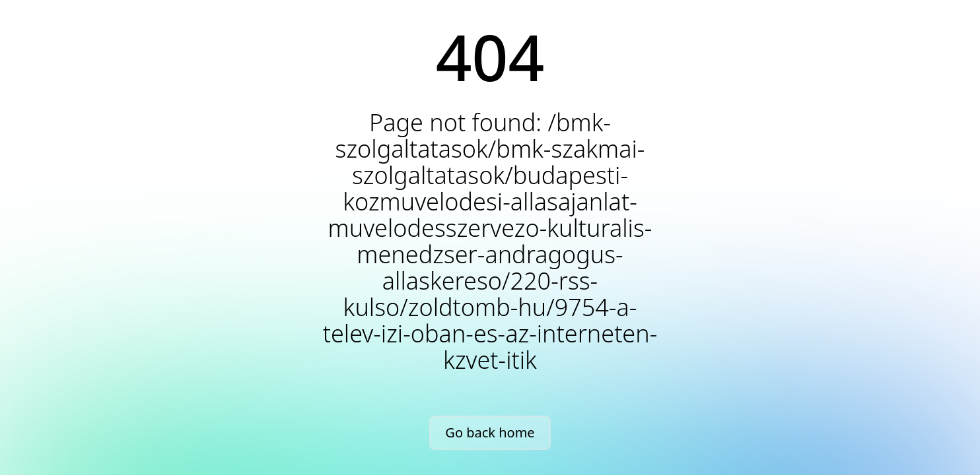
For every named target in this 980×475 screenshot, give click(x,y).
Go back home (490, 432)
